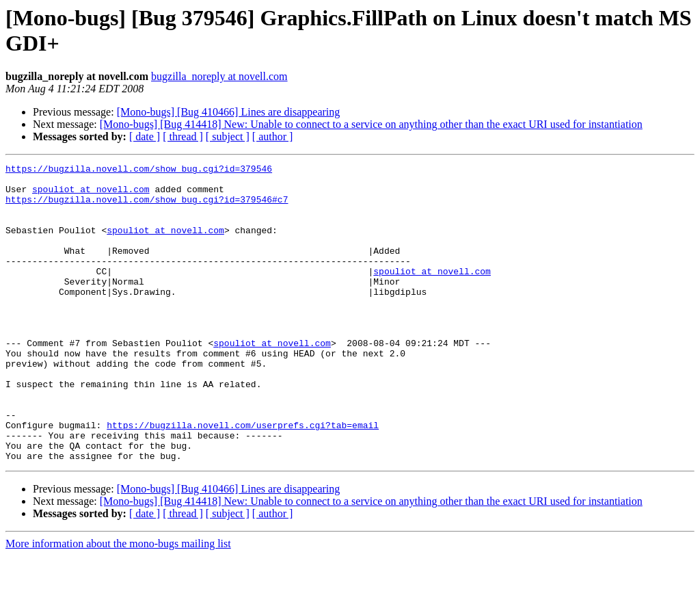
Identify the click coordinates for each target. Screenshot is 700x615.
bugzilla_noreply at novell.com (219, 76)
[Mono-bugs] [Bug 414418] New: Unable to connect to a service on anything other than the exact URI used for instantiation (371, 124)
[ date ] (145, 136)
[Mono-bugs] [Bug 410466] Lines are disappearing (229, 112)
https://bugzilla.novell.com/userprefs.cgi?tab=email (243, 478)
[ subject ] (228, 136)
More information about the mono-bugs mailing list (118, 603)
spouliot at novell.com (91, 195)
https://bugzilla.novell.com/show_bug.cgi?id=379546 (139, 170)
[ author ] (273, 136)
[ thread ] (183, 136)
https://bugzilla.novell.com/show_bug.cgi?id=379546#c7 (147, 207)
